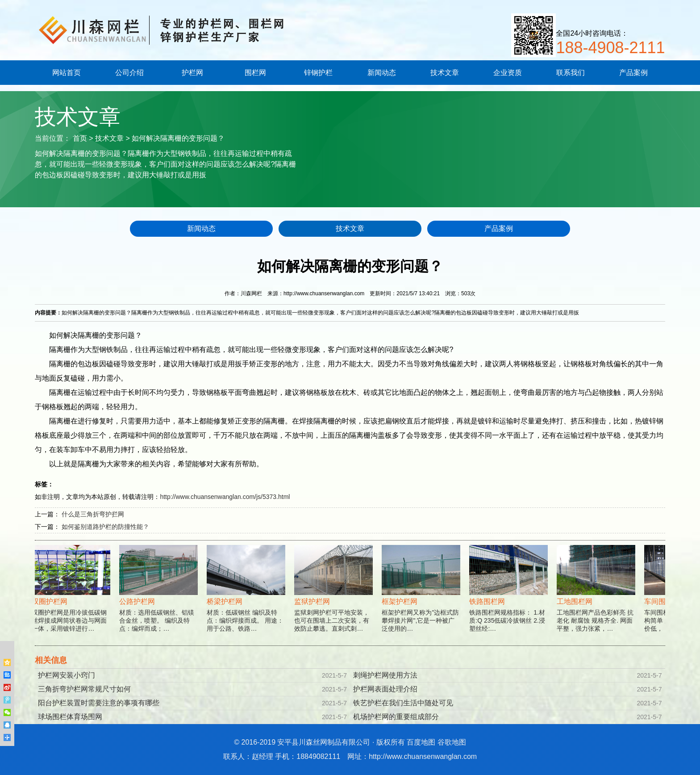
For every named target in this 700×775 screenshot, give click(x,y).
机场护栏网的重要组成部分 (396, 717)
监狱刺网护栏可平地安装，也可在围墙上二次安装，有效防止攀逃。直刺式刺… (334, 599)
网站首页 (67, 73)
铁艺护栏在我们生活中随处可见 (403, 703)
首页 (80, 138)
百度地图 (421, 742)
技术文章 (445, 73)
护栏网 (192, 73)
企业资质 (508, 73)
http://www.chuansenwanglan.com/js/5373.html (225, 497)
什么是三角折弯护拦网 (93, 514)
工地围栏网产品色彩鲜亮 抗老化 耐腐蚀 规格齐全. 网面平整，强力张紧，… (596, 599)
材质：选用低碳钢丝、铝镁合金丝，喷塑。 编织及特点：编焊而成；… (159, 599)
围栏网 (255, 73)
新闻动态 (382, 73)
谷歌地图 (452, 742)
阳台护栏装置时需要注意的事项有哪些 (99, 703)
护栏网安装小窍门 (67, 675)
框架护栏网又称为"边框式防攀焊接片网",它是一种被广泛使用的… (421, 599)
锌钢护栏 (318, 73)
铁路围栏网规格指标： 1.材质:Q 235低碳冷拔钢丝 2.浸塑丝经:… (509, 599)
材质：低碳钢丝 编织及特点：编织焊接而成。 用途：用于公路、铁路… (246, 599)
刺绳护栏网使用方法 (385, 675)
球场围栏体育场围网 (70, 717)
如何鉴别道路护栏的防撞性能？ (105, 527)
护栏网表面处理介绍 (385, 689)
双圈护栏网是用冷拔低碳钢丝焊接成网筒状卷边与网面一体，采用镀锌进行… (71, 599)
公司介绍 (129, 73)
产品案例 (633, 73)
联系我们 (571, 73)
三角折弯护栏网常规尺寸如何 (84, 689)
